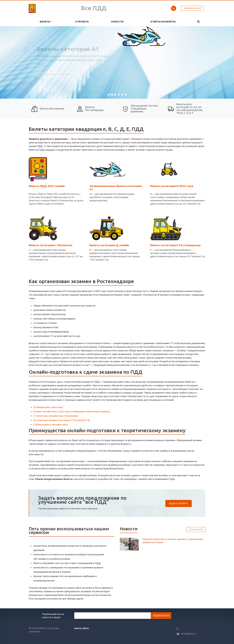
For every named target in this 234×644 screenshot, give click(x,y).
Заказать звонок (192, 8)
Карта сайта (81, 628)
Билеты (46, 22)
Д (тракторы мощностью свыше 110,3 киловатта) (62, 420)
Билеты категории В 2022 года (172, 186)
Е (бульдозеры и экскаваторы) (51, 424)
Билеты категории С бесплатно (51, 245)
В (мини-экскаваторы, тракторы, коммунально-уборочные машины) (71, 411)
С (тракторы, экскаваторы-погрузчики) (55, 416)
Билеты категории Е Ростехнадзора (175, 245)
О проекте (82, 22)
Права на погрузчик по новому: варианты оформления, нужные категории (173, 541)
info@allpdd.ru (189, 634)
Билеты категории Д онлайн (109, 245)
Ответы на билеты (163, 22)
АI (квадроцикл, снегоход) (48, 407)
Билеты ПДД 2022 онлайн (47, 186)
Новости (117, 22)
